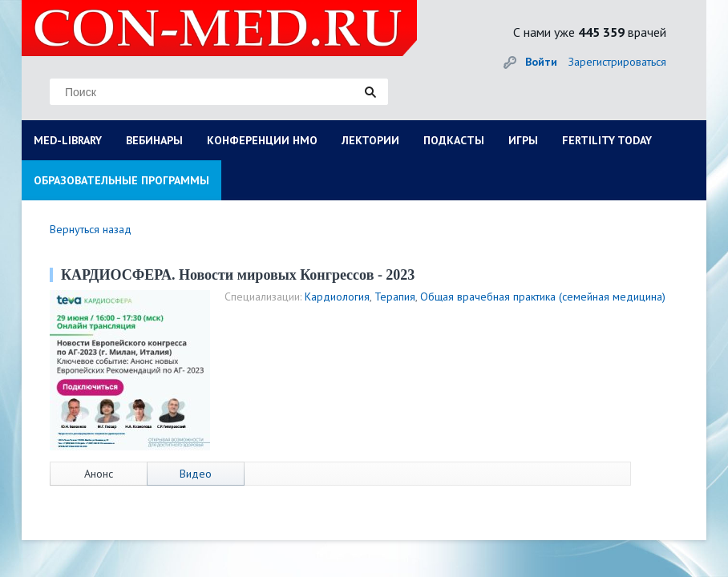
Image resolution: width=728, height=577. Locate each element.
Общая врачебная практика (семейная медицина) (543, 297)
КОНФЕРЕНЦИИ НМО (262, 140)
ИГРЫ (523, 140)
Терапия (395, 297)
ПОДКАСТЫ (454, 140)
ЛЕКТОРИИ (370, 140)
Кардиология (337, 297)
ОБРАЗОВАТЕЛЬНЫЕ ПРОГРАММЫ (121, 180)
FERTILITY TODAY (607, 140)
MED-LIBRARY (68, 140)
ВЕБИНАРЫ (154, 140)
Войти (541, 62)
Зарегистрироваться (617, 62)
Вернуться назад (91, 229)
